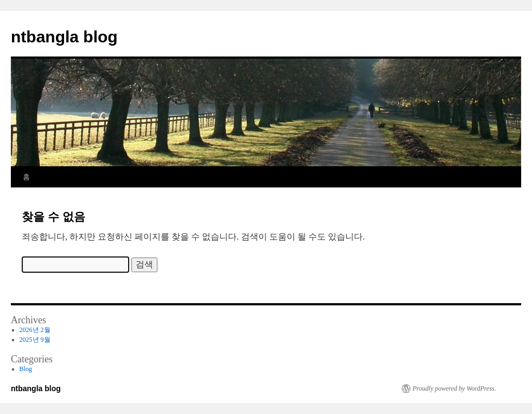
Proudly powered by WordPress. (454, 388)
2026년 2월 (35, 330)
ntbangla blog (64, 37)
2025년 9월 (35, 340)
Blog (26, 369)
